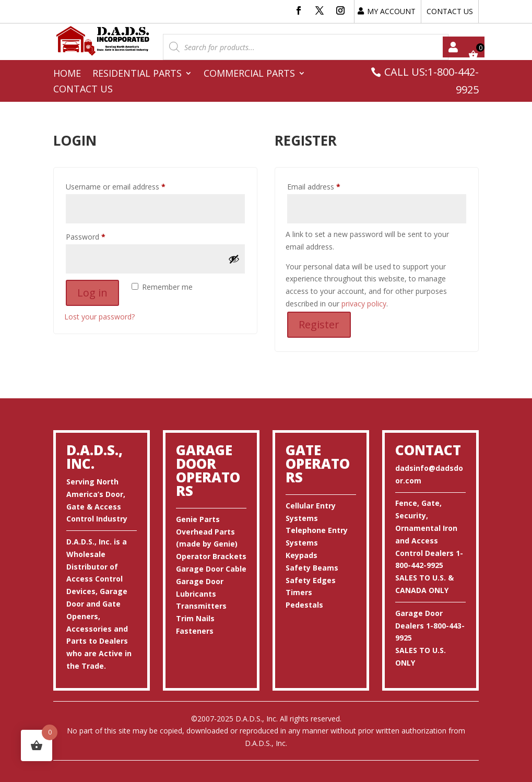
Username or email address (130, 186)
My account (453, 47)
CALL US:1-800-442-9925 (431, 81)
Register (319, 324)
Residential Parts (137, 74)
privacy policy (364, 304)
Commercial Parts (249, 74)
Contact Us (83, 90)
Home (67, 74)
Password (100, 236)
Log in (92, 293)
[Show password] (234, 259)
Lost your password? (99, 317)
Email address (328, 186)
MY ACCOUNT (391, 11)
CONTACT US (450, 11)
